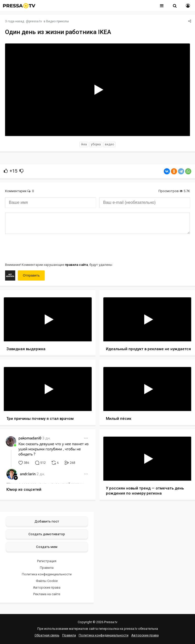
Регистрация (47, 561)
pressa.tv (35, 21)
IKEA (84, 144)
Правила (47, 568)
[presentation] (44, 248)
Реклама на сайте (47, 594)
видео (109, 144)
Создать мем (47, 547)
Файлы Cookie (47, 581)
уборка (96, 144)
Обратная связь (47, 635)
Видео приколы (58, 21)
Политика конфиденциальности (47, 574)
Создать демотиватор (47, 534)
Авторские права (47, 587)
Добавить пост (47, 521)
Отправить (31, 275)
